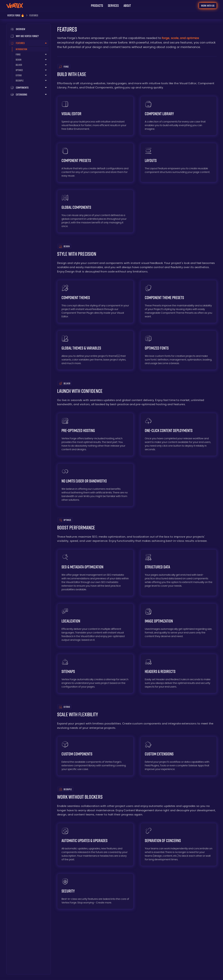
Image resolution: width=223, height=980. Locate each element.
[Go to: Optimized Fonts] (179, 350)
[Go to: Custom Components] (95, 756)
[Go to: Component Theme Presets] (179, 301)
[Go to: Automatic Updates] (95, 844)
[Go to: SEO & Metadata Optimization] (95, 573)
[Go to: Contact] (208, 6)
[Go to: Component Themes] (95, 301)
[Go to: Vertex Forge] (29, 29)
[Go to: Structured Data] (179, 573)
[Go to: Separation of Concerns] (179, 844)
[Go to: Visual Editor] (95, 116)
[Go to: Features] (30, 49)
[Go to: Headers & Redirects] (179, 674)
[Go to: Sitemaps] (95, 674)
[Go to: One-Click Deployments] (179, 434)
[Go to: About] (127, 6)
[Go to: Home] (15, 5)
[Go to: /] (29, 36)
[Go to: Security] (95, 891)
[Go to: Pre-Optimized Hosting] (95, 434)
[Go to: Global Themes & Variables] (95, 350)
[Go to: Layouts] (179, 163)
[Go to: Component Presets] (95, 163)
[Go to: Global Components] (95, 211)
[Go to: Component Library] (179, 116)
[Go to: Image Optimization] (179, 625)
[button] (97, 6)
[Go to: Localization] (95, 625)
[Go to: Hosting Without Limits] (95, 485)
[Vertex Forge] (16, 15)
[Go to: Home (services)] (113, 6)
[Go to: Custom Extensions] (179, 756)
